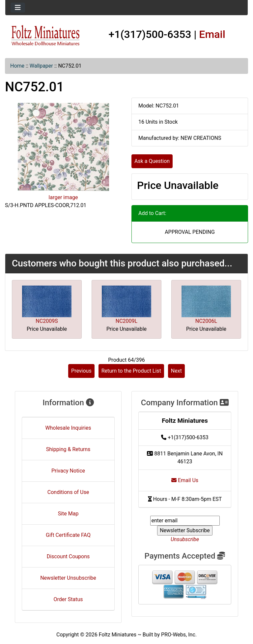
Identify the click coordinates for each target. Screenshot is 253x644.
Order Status (68, 599)
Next (176, 371)
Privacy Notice (68, 471)
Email (212, 34)
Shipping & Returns (68, 449)
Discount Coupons (68, 556)
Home (17, 66)
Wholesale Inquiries (68, 428)
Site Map (68, 514)
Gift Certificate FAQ (68, 535)
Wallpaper (41, 66)
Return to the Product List (131, 371)
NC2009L (126, 321)
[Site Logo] (46, 36)
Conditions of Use (68, 492)
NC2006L (206, 321)
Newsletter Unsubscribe (68, 578)
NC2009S (47, 321)
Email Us (185, 480)
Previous (81, 371)
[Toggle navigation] (18, 8)
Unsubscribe (185, 539)
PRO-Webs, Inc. (179, 635)
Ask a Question (152, 161)
